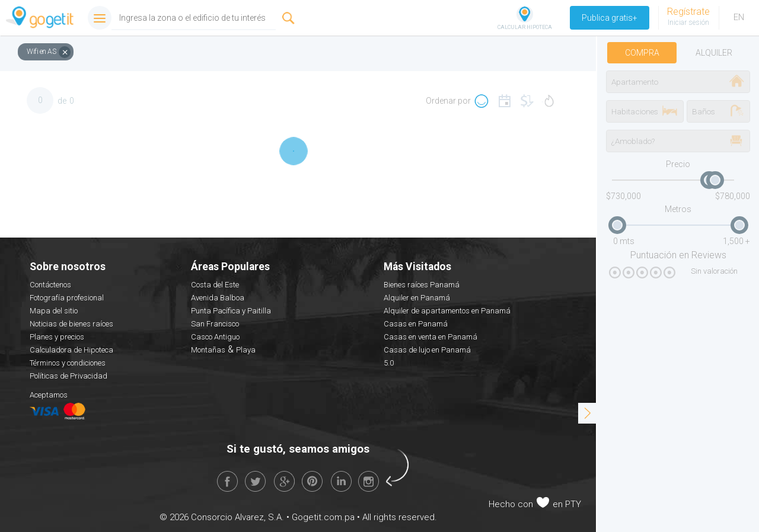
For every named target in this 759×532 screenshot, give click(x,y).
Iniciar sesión (688, 23)
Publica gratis (610, 18)
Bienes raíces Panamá (422, 285)
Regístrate (688, 12)
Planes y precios (57, 337)
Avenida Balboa (218, 298)
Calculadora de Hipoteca (71, 350)
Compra (642, 53)
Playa (246, 350)
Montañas (208, 350)
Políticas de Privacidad (68, 376)
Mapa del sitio (54, 311)
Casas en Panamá (416, 324)
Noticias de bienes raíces (71, 324)
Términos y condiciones (68, 363)
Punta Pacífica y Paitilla (231, 311)
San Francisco (215, 324)
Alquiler (714, 53)
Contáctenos (50, 285)
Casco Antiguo (215, 337)
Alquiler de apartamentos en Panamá (447, 311)
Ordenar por (448, 101)
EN (739, 17)
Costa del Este (215, 285)
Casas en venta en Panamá (430, 337)
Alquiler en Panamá (417, 298)
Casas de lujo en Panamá (427, 350)
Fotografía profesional (67, 298)
